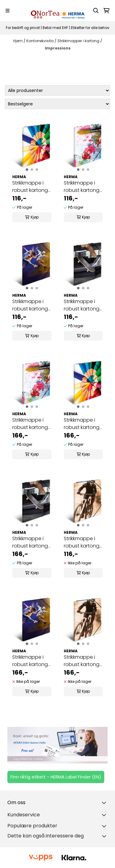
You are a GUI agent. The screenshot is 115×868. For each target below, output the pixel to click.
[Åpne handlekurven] (106, 11)
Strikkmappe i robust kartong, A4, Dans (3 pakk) (31, 305)
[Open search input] (96, 11)
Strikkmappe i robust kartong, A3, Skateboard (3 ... (31, 542)
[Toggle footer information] (105, 803)
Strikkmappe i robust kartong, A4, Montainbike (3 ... (82, 542)
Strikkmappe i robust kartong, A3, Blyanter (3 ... (82, 424)
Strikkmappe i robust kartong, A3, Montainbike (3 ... (82, 661)
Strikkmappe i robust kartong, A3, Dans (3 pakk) (31, 661)
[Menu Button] (8, 11)
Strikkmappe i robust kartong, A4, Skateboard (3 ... (82, 305)
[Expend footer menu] (105, 815)
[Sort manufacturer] (57, 90)
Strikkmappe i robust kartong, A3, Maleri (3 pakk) (31, 424)
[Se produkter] (57, 745)
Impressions (58, 48)
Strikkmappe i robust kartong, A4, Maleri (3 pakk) (82, 187)
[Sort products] (57, 104)
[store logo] (58, 11)
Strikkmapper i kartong (79, 41)
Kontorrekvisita (40, 41)
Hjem (18, 41)
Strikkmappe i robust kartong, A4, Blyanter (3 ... (31, 187)
